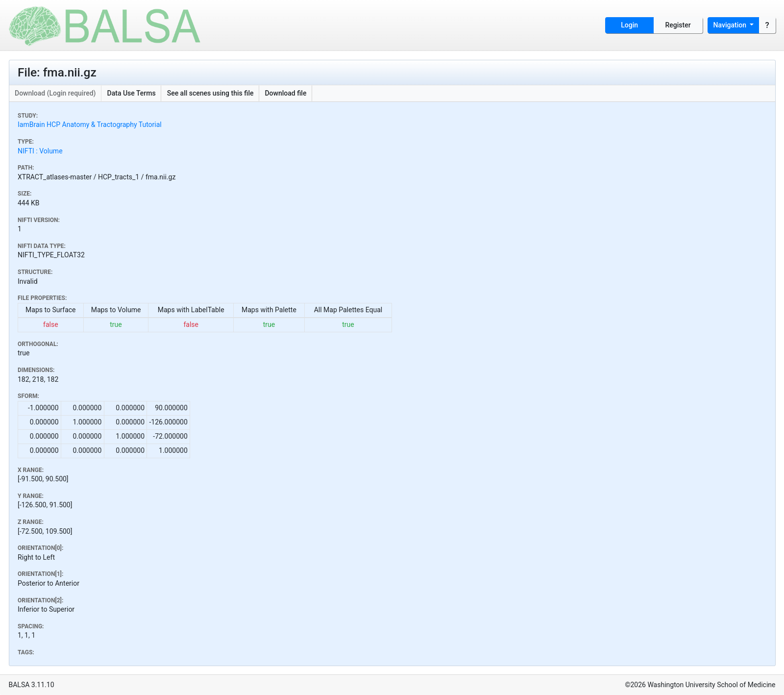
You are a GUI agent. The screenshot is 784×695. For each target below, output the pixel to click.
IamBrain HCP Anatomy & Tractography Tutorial (90, 124)
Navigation (731, 25)
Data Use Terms (132, 93)
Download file (285, 93)
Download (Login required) (55, 93)
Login (629, 25)
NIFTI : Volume (40, 151)
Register (678, 25)
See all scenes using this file (210, 93)
